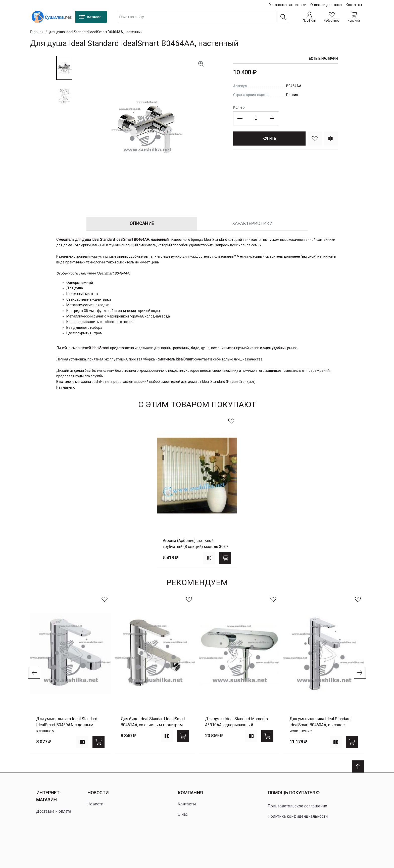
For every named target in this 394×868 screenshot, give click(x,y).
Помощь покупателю (293, 793)
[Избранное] (332, 17)
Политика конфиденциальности (298, 816)
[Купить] (269, 139)
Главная (37, 32)
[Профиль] (309, 17)
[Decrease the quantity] (240, 118)
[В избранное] (315, 139)
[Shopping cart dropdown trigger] (354, 17)
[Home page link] (52, 17)
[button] (64, 68)
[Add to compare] (209, 558)
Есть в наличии (323, 59)
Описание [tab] (142, 223)
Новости (98, 793)
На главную (66, 387)
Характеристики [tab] (252, 223)
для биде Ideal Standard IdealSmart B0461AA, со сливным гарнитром (153, 722)
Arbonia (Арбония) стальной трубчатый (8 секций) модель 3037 (195, 544)
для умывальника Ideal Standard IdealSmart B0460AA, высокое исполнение (320, 725)
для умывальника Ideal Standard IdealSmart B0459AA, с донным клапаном (67, 725)
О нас (183, 814)
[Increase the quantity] (272, 118)
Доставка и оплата (54, 811)
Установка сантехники (288, 5)
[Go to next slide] (360, 673)
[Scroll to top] (358, 766)
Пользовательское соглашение (297, 806)
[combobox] (203, 17)
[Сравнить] (331, 139)
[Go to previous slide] (34, 673)
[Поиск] (283, 17)
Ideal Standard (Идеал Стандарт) (229, 382)
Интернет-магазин (48, 796)
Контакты (354, 5)
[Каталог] (91, 17)
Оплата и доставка (326, 5)
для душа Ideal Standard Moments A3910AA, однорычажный (236, 722)
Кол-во (239, 107)
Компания (190, 793)
